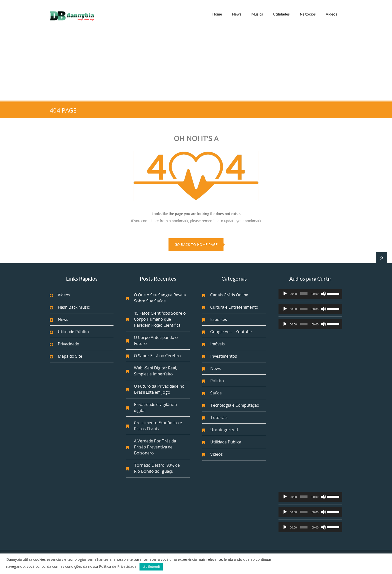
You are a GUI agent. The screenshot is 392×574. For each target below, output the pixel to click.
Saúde (216, 393)
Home (217, 14)
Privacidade (68, 344)
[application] (310, 294)
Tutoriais (219, 417)
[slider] (304, 294)
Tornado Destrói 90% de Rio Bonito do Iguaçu (157, 468)
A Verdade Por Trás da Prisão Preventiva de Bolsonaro (155, 447)
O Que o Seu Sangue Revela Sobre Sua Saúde (160, 298)
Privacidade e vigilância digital (155, 407)
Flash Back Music (74, 307)
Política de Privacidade (118, 566)
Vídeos (331, 14)
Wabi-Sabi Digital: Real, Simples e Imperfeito (155, 371)
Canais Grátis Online (229, 295)
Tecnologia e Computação (235, 405)
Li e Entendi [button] (151, 566)
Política (217, 381)
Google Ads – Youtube (231, 332)
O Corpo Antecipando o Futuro (156, 340)
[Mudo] (323, 294)
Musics (257, 14)
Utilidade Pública (73, 332)
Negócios (308, 14)
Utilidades (281, 14)
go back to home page (196, 244)
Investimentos (224, 356)
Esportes (219, 319)
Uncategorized (224, 430)
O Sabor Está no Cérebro (157, 356)
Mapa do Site (70, 356)
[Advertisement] (196, 63)
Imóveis (217, 344)
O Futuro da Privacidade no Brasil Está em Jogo (159, 389)
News (237, 14)
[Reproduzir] (285, 294)
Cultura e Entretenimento (234, 307)
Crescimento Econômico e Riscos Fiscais (158, 426)
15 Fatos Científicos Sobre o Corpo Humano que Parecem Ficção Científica (160, 319)
